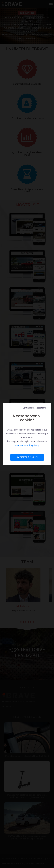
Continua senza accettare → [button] (35, 408)
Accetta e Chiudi (27, 457)
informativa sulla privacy (27, 445)
